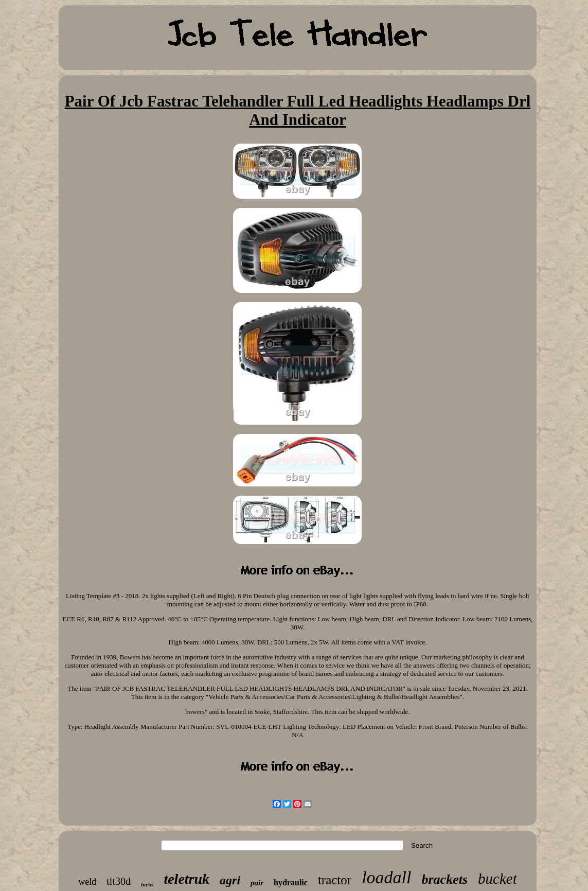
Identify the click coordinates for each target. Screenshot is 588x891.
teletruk (186, 879)
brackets (444, 879)
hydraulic (291, 883)
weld (87, 882)
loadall (386, 877)
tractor (335, 880)
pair (257, 883)
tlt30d (119, 881)
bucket (497, 879)
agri (230, 880)
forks (147, 884)
